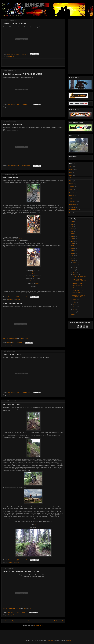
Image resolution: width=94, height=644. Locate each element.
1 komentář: (24, 612)
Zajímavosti (11, 56)
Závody (18, 299)
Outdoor (72, 195)
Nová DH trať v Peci (12, 404)
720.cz (30, 288)
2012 (73, 253)
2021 (73, 231)
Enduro (71, 184)
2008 (73, 315)
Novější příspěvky (8, 621)
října (74, 267)
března (75, 307)
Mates (33, 272)
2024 (73, 224)
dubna (75, 305)
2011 (73, 256)
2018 (73, 239)
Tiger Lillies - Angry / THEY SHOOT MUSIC (22, 74)
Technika (72, 187)
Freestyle (10, 345)
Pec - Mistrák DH (11, 178)
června (75, 300)
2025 (73, 222)
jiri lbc (21, 339)
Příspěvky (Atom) (39, 625)
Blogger (69, 640)
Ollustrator (50, 640)
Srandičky (72, 207)
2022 (73, 229)
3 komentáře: (24, 560)
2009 (73, 260)
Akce (71, 190)
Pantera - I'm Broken (12, 124)
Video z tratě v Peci (12, 354)
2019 (73, 236)
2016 (73, 243)
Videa (15, 345)
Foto (14, 299)
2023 (73, 227)
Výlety (71, 181)
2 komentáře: (24, 54)
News (18, 562)
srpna (74, 272)
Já (33, 277)
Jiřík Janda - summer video (10, 339)
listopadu (75, 265)
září (74, 270)
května (75, 302)
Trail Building (73, 201)
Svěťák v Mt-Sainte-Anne (14, 24)
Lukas (24, 608)
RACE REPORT (74, 210)
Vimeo (26, 339)
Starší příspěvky (59, 621)
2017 (73, 241)
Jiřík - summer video (12, 304)
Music (10, 107)
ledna (74, 312)
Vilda (33, 273)
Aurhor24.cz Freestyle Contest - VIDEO (21, 572)
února (74, 309)
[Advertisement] (33, 62)
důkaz (20, 239)
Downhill (10, 299)
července (75, 275)
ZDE (35, 525)
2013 (73, 251)
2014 (73, 248)
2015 (73, 246)
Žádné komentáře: (26, 105)
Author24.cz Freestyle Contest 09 (11, 608)
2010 (73, 258)
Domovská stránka (34, 621)
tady (30, 280)
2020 (73, 234)
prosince (75, 263)
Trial (71, 198)
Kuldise (37, 283)
